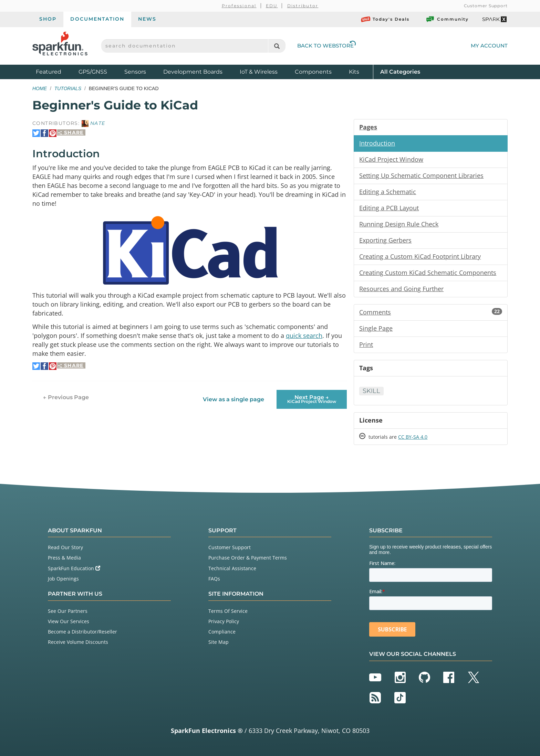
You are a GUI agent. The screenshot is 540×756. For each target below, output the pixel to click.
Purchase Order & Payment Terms (248, 558)
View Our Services (69, 621)
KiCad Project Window (391, 159)
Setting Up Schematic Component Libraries (421, 175)
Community (447, 19)
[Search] (277, 46)
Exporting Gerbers (385, 240)
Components (313, 72)
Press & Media (64, 558)
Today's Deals (385, 19)
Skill (371, 391)
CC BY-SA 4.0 (413, 437)
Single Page (376, 328)
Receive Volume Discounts (78, 642)
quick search (304, 336)
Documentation (97, 19)
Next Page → (312, 399)
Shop (48, 19)
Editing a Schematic (388, 192)
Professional (239, 6)
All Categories (400, 71)
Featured (55, 71)
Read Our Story (65, 547)
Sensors (135, 72)
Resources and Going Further (401, 289)
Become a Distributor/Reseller (82, 632)
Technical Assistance (232, 568)
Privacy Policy (224, 621)
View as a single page (233, 399)
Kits (354, 72)
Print (366, 344)
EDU (272, 6)
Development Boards (193, 72)
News (147, 19)
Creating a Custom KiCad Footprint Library (420, 256)
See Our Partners (68, 611)
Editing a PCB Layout (389, 208)
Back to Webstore (326, 46)
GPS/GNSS (93, 72)
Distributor (303, 6)
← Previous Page (66, 397)
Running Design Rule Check (399, 224)
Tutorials (68, 88)
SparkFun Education (74, 568)
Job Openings (63, 579)
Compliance (222, 632)
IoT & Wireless (259, 72)
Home (40, 88)
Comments (431, 312)
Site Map (219, 642)
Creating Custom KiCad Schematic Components (428, 273)
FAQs (214, 579)
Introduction (377, 143)
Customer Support (486, 6)
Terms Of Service (228, 611)
